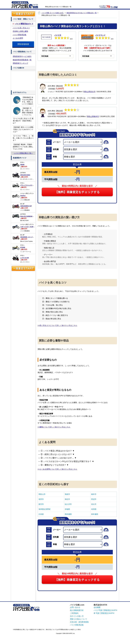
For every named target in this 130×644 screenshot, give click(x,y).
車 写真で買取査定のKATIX (104, 613)
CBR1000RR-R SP (26, 206)
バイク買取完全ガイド (24, 24)
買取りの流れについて (78, 619)
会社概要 (97, 607)
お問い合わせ (75, 607)
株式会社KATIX (100, 605)
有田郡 (94, 509)
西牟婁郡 (68, 514)
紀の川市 (68, 504)
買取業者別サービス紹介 (22, 56)
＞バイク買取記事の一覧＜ (23, 153)
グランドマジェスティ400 (28, 185)
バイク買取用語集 (20, 35)
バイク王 (58, 35)
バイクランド (100, 35)
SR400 (22, 165)
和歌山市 (42, 494)
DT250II (23, 247)
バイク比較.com (77, 605)
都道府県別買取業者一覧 (22, 60)
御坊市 (67, 499)
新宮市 (41, 504)
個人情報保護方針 (77, 610)
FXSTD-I (23, 196)
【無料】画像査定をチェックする (77, 192)
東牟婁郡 (95, 514)
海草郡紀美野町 (45, 509)
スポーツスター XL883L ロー (29, 227)
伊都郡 (67, 509)
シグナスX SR (25, 258)
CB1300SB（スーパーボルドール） (31, 237)
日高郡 (41, 514)
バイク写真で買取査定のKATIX (105, 610)
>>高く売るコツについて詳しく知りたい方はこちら (57, 325)
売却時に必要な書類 (20, 31)
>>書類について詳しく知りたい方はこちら (54, 427)
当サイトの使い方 (77, 616)
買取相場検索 (23, 44)
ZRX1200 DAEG (25, 175)
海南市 (67, 494)
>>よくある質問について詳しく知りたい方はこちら (57, 469)
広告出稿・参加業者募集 (79, 622)
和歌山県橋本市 (93, 116)
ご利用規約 (74, 613)
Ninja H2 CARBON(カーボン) (29, 216)
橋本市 (94, 494)
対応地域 (45, 56)
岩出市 (94, 504)
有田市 (41, 499)
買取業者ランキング (20, 63)
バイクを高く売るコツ (21, 28)
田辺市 (94, 499)
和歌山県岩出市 (89, 92)
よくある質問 (18, 38)
